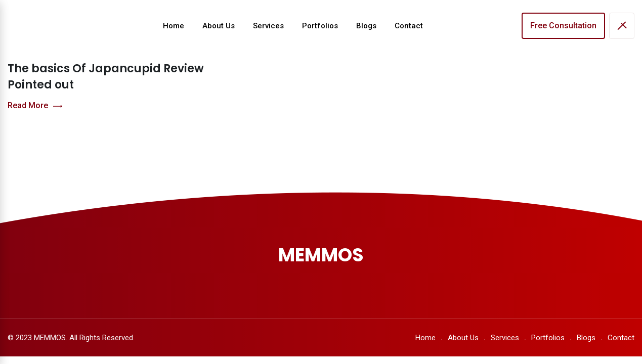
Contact (409, 26)
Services (268, 26)
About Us (219, 26)
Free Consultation (563, 26)
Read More (35, 106)
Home (174, 26)
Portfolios (320, 26)
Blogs (366, 26)
